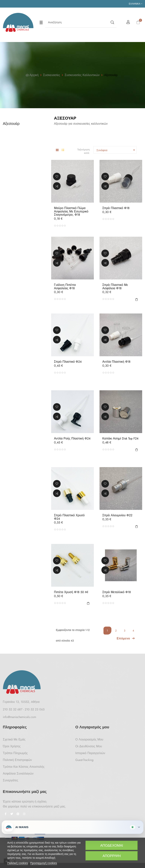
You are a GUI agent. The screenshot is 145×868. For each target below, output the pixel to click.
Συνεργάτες (10, 780)
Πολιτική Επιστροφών (17, 760)
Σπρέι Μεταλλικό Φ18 (117, 592)
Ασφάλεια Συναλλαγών (18, 773)
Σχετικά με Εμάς (14, 739)
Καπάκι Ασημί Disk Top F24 (120, 439)
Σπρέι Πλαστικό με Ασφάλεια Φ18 (115, 287)
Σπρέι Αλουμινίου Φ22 (117, 515)
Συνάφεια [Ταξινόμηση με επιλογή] (116, 150)
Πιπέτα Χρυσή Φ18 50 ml (71, 592)
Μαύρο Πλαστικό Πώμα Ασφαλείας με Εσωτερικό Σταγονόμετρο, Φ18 (71, 211)
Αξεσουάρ (11, 124)
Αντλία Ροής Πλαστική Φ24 (72, 439)
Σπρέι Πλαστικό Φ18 (116, 208)
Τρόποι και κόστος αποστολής (24, 767)
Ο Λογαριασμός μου (89, 739)
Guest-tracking (84, 760)
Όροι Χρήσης (12, 746)
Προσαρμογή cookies (44, 863)
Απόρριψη (112, 856)
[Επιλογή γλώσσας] (135, 4)
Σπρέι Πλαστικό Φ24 (68, 362)
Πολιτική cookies (18, 863)
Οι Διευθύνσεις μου (89, 746)
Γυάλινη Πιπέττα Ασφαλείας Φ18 (65, 287)
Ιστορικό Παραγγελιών (90, 753)
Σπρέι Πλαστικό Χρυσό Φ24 (69, 517)
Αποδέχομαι (112, 845)
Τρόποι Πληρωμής (15, 753)
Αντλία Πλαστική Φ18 (116, 362)
